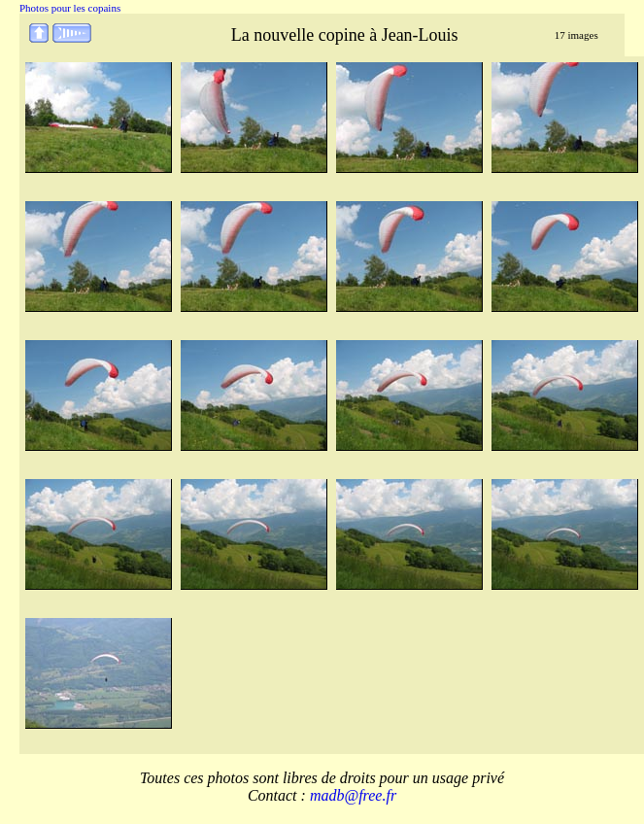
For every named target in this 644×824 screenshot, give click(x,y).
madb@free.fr (353, 795)
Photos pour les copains (70, 8)
